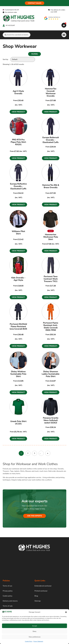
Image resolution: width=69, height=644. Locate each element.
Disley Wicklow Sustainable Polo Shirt (18, 374)
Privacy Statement (38, 641)
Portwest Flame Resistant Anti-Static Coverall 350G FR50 (51, 326)
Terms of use (7, 586)
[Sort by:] (23, 59)
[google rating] (52, 18)
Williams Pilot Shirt (18, 233)
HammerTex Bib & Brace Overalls (51, 186)
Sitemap (38, 601)
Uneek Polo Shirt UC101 (18, 423)
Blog (36, 596)
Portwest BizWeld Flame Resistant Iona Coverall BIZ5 (18, 326)
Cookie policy (7, 596)
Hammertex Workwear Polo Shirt (51, 237)
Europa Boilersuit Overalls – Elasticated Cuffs (51, 140)
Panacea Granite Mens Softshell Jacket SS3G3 (51, 420)
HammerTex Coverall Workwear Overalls (51, 92)
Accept (35, 626)
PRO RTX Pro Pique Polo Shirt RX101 (18, 142)
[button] (66, 612)
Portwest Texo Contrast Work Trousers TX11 (51, 279)
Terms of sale (8, 606)
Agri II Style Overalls (18, 92)
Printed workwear (41, 591)
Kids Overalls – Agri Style (18, 279)
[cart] (64, 25)
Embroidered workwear (43, 586)
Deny (34, 631)
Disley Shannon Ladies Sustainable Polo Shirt (51, 374)
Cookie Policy (29, 641)
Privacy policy (8, 591)
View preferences (35, 637)
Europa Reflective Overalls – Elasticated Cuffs (18, 186)
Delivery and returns (10, 601)
